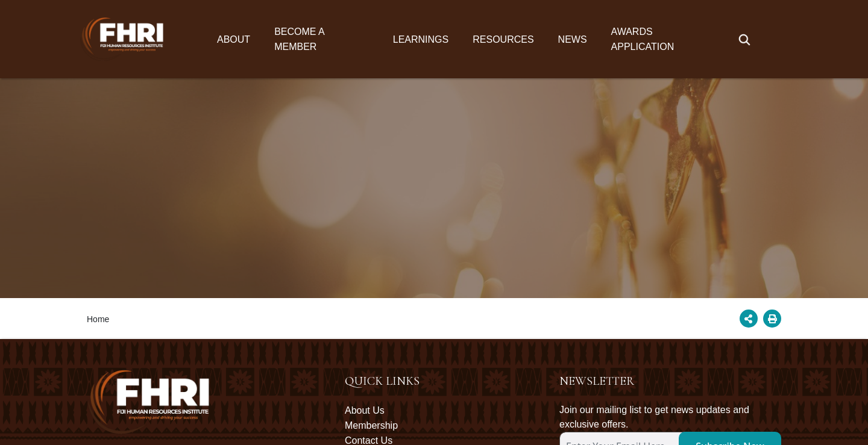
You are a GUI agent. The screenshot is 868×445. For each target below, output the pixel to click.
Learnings (421, 39)
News (573, 39)
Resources (503, 39)
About (234, 39)
